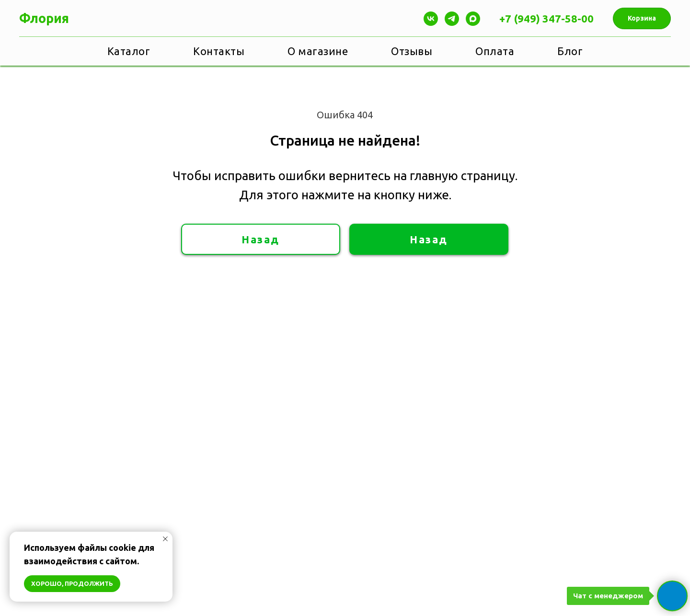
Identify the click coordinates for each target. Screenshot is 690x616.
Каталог (129, 51)
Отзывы (412, 51)
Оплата (495, 51)
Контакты (219, 51)
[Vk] (431, 19)
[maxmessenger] (473, 19)
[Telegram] (452, 19)
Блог (570, 51)
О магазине (318, 51)
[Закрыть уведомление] (165, 539)
